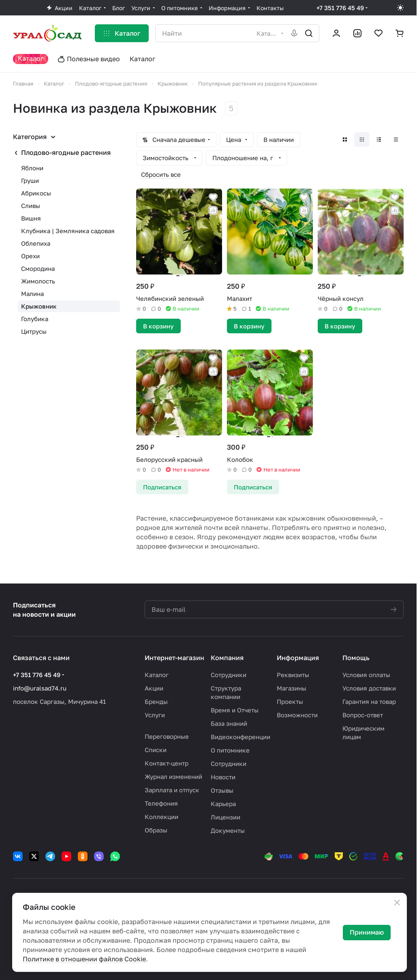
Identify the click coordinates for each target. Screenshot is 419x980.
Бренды (156, 701)
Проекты (290, 701)
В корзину (158, 326)
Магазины (292, 688)
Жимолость (38, 281)
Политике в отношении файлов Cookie (84, 959)
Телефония (161, 803)
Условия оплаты (366, 675)
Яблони (32, 168)
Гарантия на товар (369, 701)
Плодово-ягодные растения (66, 152)
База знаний (229, 723)
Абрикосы (36, 193)
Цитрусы (34, 331)
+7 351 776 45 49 (340, 8)
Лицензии (226, 817)
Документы (228, 830)
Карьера (223, 804)
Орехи (30, 256)
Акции (154, 688)
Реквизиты (293, 675)
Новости (223, 777)
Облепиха (36, 243)
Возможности (297, 715)
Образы (156, 830)
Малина (32, 294)
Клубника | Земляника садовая (68, 231)
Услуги (155, 715)
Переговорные (167, 736)
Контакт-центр (167, 763)
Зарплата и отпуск (172, 790)
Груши (30, 180)
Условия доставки (369, 688)
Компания (227, 658)
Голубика (35, 319)
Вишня (31, 218)
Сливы (31, 206)
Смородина (38, 268)
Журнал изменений (173, 776)
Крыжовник (39, 306)
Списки (156, 750)
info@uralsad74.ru (40, 688)
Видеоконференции (240, 737)
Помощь (356, 658)
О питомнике (230, 750)
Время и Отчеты (235, 710)
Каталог (157, 675)
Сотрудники (229, 675)
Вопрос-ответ (363, 715)
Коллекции (161, 817)
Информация (298, 658)
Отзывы (222, 790)
